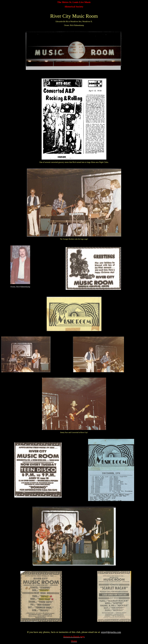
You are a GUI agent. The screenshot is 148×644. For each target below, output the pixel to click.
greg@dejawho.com (111, 632)
